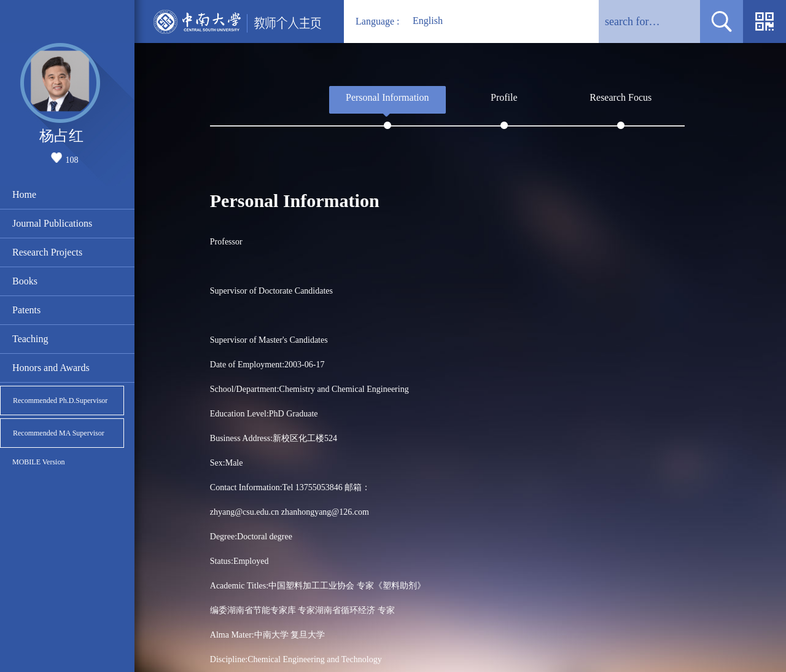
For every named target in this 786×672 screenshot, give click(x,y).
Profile (504, 97)
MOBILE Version (38, 462)
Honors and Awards (51, 368)
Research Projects (47, 252)
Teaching (30, 339)
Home (24, 194)
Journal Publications (52, 223)
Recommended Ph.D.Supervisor (60, 400)
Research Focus (621, 97)
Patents (26, 310)
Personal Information (387, 97)
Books (25, 281)
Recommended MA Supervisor (59, 433)
